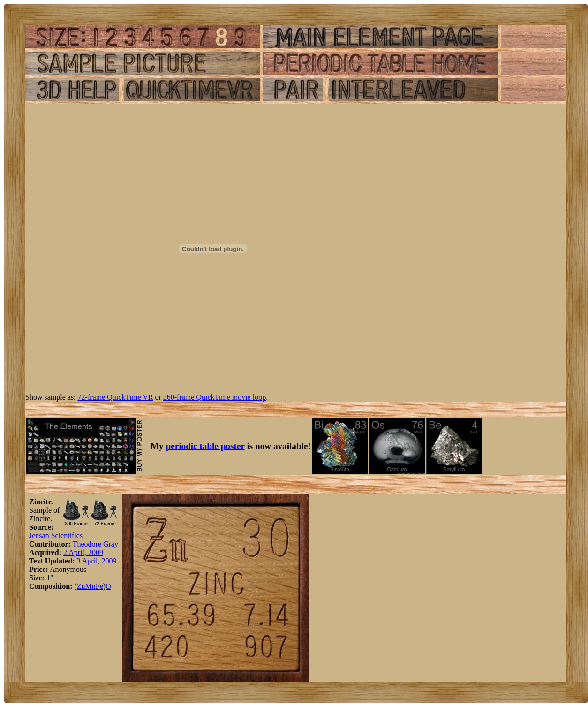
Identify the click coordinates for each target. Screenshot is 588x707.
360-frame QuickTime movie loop (215, 397)
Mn (90, 586)
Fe (99, 586)
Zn (81, 586)
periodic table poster (205, 446)
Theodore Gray (95, 544)
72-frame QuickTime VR (116, 397)
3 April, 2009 (97, 561)
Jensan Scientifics (56, 536)
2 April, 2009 (83, 552)
